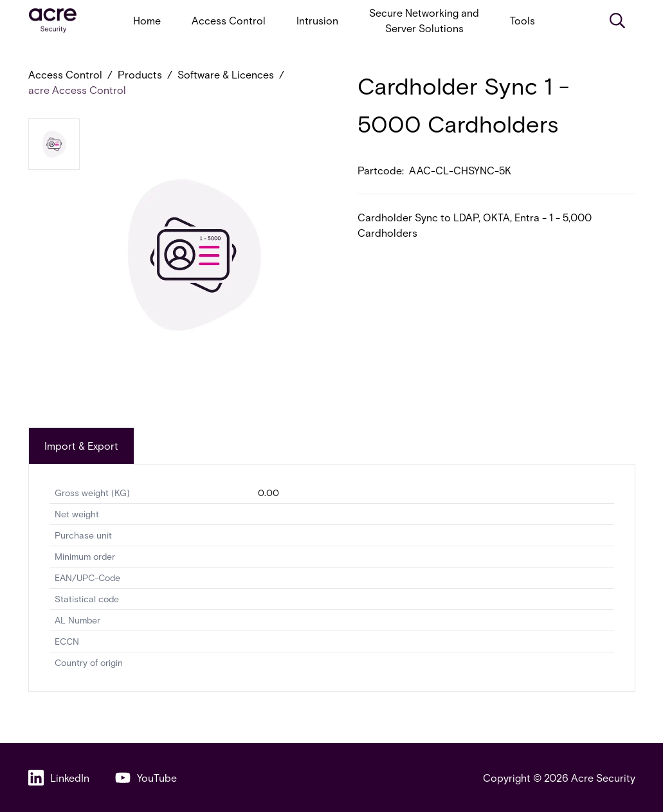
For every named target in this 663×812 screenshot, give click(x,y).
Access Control (229, 20)
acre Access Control (77, 90)
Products (140, 74)
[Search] (617, 21)
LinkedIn (59, 778)
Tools (522, 20)
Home (147, 20)
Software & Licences (226, 74)
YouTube (146, 778)
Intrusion (317, 20)
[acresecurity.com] (53, 21)
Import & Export (81, 446)
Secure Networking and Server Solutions (424, 20)
